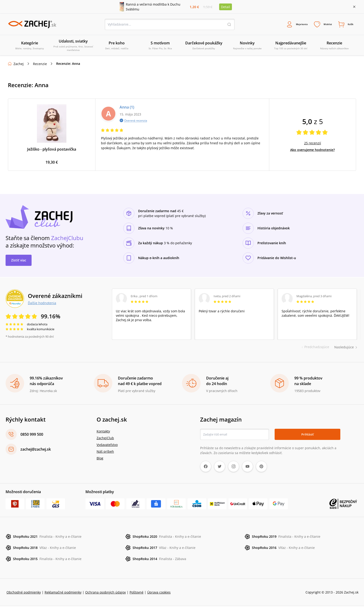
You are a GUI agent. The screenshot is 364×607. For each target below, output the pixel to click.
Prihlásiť (307, 435)
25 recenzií (313, 144)
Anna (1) (127, 108)
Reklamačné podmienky (63, 593)
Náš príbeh (105, 452)
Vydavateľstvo (107, 446)
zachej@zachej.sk (36, 450)
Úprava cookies (159, 593)
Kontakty (103, 432)
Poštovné (136, 593)
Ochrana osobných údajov (106, 593)
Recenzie (40, 65)
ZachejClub (105, 439)
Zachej (19, 65)
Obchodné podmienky (24, 593)
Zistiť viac (19, 261)
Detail (226, 7)
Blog (100, 459)
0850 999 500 (32, 435)
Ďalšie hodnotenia (42, 304)
